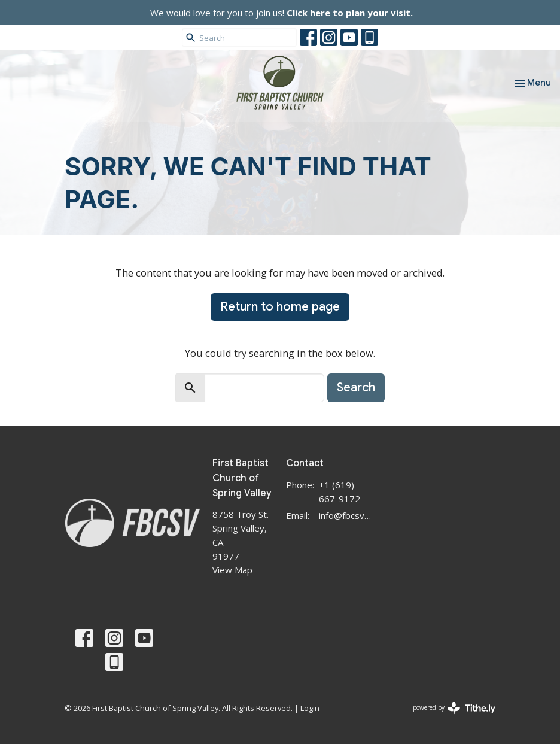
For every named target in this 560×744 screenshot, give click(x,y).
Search (356, 388)
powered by (454, 708)
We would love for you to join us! (281, 13)
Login (310, 708)
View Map (232, 570)
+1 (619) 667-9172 (340, 492)
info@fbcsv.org (346, 515)
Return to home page (280, 307)
